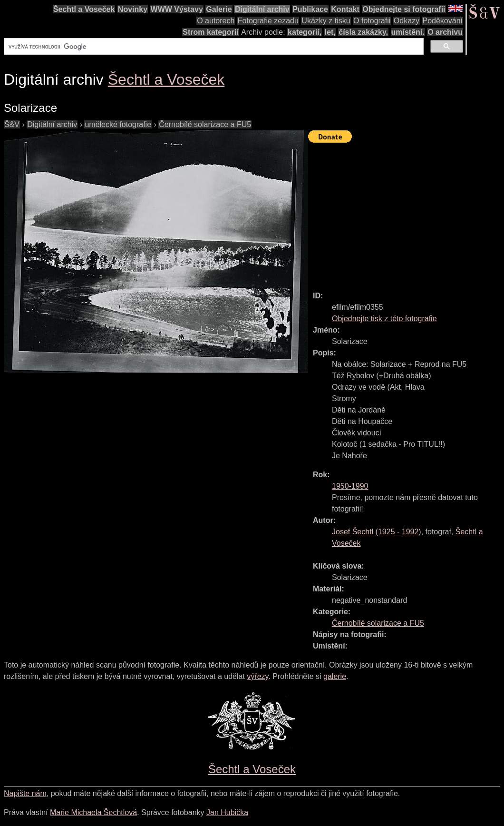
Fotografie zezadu (268, 21)
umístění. (408, 32)
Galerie (219, 9)
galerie (335, 676)
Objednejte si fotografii (404, 9)
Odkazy (407, 21)
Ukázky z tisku (326, 21)
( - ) (377, 532)
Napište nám (25, 793)
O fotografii (372, 21)
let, (330, 32)
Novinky (133, 9)
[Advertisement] (406, 213)
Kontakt (345, 9)
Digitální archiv (262, 9)
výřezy (257, 676)
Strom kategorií (210, 32)
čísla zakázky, (363, 32)
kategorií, (305, 32)
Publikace (310, 9)
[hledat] (213, 47)
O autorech (216, 21)
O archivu (445, 32)
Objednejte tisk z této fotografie (384, 319)
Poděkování (442, 21)
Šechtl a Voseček (84, 9)
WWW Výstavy (177, 9)
